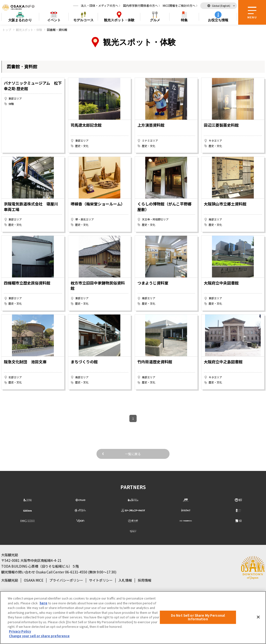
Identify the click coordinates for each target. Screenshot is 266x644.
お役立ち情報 (218, 21)
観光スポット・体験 (29, 30)
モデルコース (83, 21)
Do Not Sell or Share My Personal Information (198, 617)
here (44, 603)
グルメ (155, 21)
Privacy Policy (20, 631)
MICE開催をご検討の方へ (179, 6)
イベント (54, 21)
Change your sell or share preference (39, 636)
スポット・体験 (119, 21)
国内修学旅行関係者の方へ (140, 6)
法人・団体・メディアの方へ (100, 6)
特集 (184, 21)
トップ (7, 30)
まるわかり (20, 21)
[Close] (258, 617)
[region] (133, 618)
